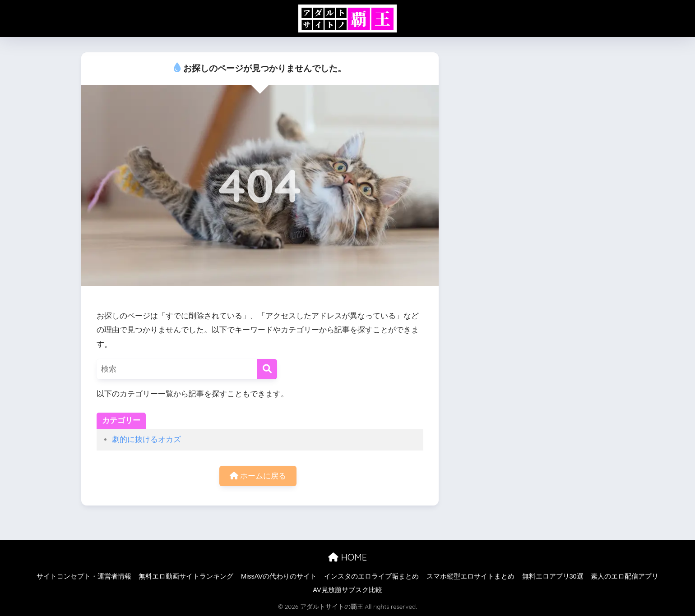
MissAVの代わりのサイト (279, 576)
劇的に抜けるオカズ (146, 439)
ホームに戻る (258, 476)
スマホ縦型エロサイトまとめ (470, 576)
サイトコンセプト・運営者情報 (84, 576)
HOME (347, 557)
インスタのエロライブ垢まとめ (371, 576)
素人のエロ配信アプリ (625, 576)
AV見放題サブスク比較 (347, 590)
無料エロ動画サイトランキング (186, 576)
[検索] (267, 369)
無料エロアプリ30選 (553, 576)
